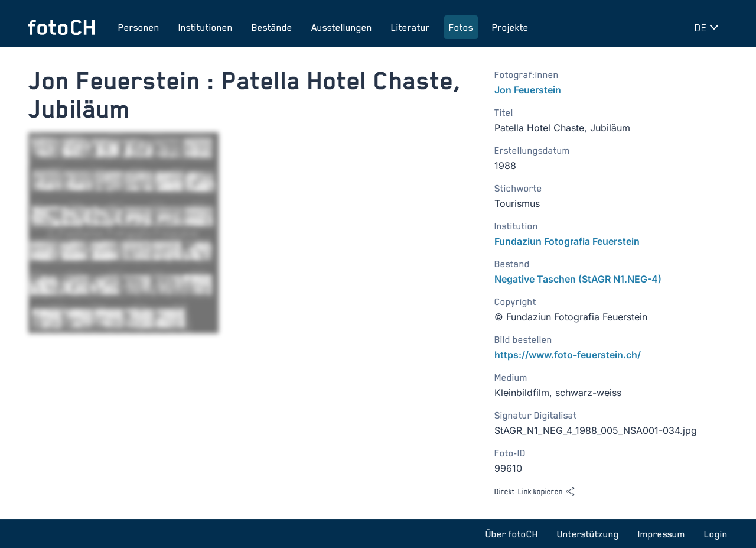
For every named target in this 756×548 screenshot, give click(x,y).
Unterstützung (588, 534)
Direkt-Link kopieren (535, 492)
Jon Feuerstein (528, 90)
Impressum (661, 534)
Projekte (510, 27)
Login (716, 534)
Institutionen (206, 27)
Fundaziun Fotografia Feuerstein (567, 241)
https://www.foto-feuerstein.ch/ (568, 355)
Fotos (461, 27)
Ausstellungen (342, 27)
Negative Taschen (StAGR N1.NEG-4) (578, 279)
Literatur (410, 27)
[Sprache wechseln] (709, 27)
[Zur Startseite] (61, 27)
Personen (139, 27)
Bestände (272, 27)
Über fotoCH (512, 534)
